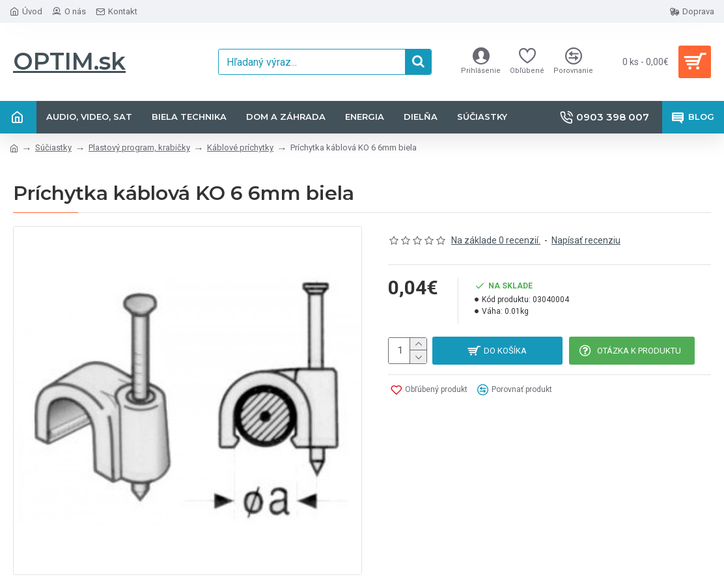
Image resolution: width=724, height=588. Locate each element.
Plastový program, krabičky (139, 147)
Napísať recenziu (586, 240)
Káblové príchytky (240, 147)
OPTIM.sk (69, 61)
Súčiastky (53, 147)
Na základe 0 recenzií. (496, 240)
